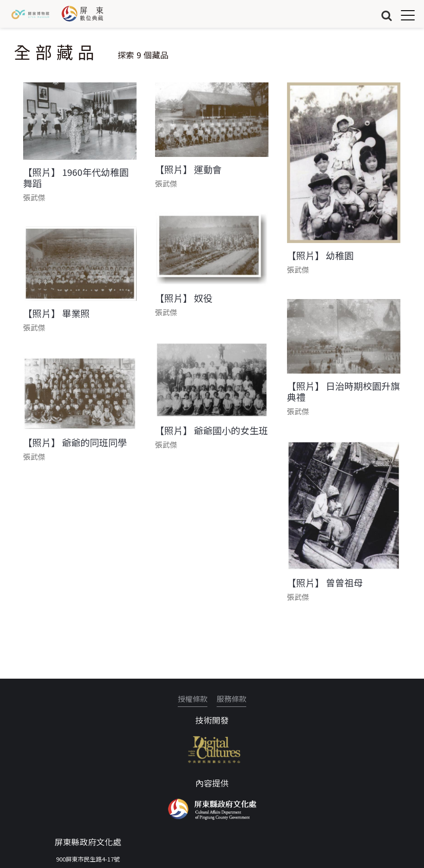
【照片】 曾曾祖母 (325, 583)
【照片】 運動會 (188, 169)
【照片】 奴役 (184, 298)
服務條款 (231, 699)
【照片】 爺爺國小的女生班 (212, 431)
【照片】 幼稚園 (320, 256)
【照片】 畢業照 (56, 313)
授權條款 (193, 699)
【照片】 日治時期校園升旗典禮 (343, 392)
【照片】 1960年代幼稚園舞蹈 (76, 178)
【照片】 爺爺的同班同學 (75, 443)
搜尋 (387, 15)
